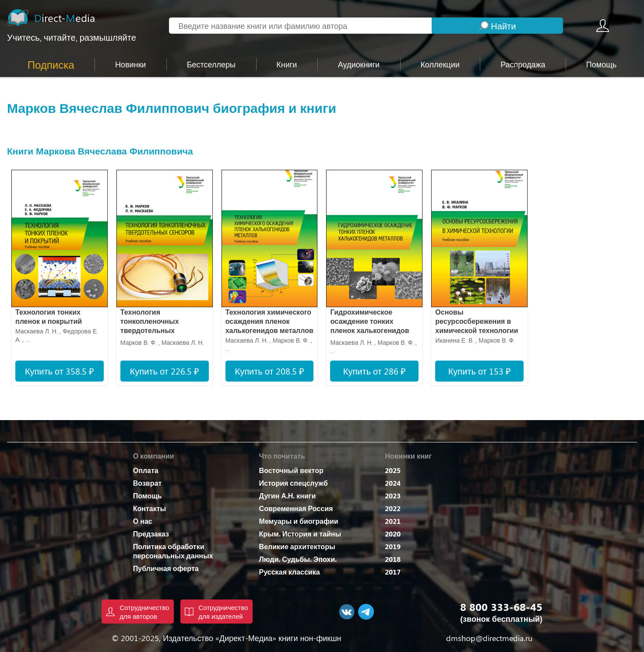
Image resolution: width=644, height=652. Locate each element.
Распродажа (523, 64)
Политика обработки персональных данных (173, 551)
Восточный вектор (291, 470)
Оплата (146, 470)
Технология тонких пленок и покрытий (49, 316)
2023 (393, 496)
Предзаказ (151, 534)
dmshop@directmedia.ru (489, 638)
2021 (393, 521)
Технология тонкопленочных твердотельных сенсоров (150, 322)
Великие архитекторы (297, 546)
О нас (143, 521)
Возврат (147, 483)
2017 (393, 572)
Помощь (148, 496)
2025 (393, 470)
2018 (393, 559)
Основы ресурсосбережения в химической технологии (477, 321)
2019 (393, 546)
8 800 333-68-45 (501, 606)
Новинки (131, 64)
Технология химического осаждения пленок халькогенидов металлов (269, 321)
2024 (393, 483)
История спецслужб (294, 483)
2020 (393, 534)
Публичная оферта (166, 568)
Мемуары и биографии (299, 521)
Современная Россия (296, 508)
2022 (393, 508)
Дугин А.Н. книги (288, 496)
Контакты (150, 508)
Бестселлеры (211, 64)
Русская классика (290, 572)
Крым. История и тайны (300, 534)
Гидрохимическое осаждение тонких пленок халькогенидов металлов (370, 322)
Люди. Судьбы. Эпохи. (298, 559)
